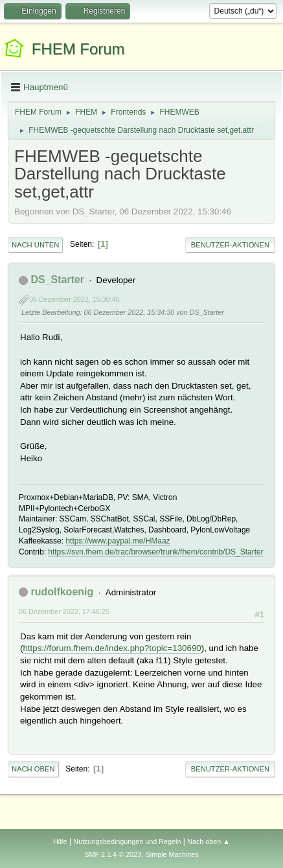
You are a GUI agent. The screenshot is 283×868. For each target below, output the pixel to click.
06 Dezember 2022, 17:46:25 (64, 611)
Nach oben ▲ (209, 841)
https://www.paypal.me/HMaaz (118, 541)
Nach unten (35, 245)
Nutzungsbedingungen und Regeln (127, 841)
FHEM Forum (78, 49)
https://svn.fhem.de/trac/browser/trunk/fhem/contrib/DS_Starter (155, 552)
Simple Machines (172, 854)
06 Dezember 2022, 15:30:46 (74, 299)
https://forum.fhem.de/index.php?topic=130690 (112, 648)
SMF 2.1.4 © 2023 (113, 854)
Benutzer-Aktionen (230, 245)
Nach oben (33, 769)
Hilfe (60, 841)
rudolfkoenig (62, 592)
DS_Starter (57, 280)
